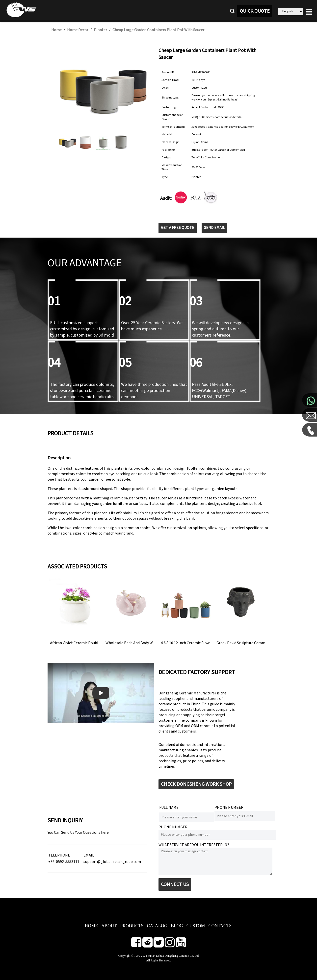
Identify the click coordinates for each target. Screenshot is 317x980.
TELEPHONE (59, 855)
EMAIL (89, 855)
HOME (91, 926)
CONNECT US (175, 884)
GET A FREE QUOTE (178, 228)
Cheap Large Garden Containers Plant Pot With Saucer (158, 30)
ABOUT (109, 926)
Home (56, 30)
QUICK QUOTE (255, 11)
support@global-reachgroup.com (112, 862)
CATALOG (157, 926)
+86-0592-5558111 (64, 862)
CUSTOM (196, 926)
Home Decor (78, 30)
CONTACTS (220, 926)
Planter (100, 30)
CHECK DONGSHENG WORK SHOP (196, 784)
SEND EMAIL (214, 228)
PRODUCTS (132, 926)
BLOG (177, 926)
